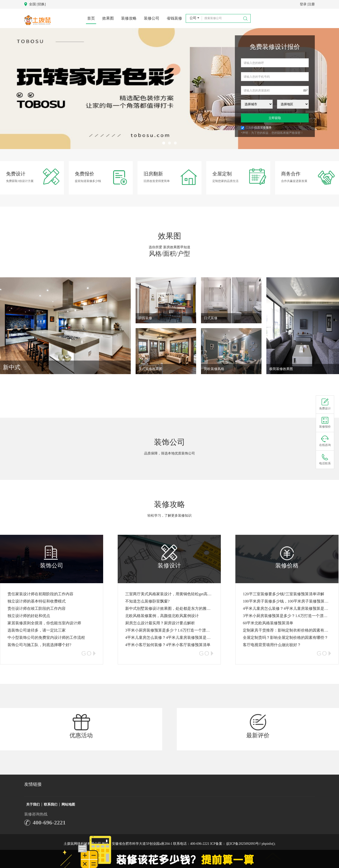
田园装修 (145, 318)
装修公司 (152, 18)
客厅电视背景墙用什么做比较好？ (272, 645)
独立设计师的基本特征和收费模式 (37, 601)
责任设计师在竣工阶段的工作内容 (37, 608)
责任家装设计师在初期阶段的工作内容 (40, 594)
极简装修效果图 (281, 369)
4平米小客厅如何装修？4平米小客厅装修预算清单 (168, 645)
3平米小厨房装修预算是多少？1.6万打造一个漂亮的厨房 (173, 630)
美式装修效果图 (150, 369)
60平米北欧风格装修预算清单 (268, 623)
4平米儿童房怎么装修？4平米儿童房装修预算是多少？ (172, 638)
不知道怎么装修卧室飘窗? (147, 601)
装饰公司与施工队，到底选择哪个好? (39, 645)
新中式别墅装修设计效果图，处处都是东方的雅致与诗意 (174, 608)
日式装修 (211, 318)
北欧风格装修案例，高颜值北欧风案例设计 (162, 616)
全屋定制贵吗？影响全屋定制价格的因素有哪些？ (285, 638)
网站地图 (68, 804)
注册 (311, 4)
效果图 (108, 18)
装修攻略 (129, 18)
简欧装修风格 (214, 369)
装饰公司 (169, 442)
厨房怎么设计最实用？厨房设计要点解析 (160, 623)
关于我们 (33, 804)
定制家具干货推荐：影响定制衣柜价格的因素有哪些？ (289, 630)
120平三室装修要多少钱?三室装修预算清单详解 (284, 594)
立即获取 (275, 118)
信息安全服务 (263, 128)
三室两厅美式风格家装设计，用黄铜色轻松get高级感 (170, 594)
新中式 (12, 367)
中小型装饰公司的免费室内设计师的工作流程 (46, 638)
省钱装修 (174, 18)
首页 (91, 18)
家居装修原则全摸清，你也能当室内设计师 (44, 623)
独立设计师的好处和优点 (29, 616)
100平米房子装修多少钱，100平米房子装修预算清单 (288, 601)
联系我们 (51, 804)
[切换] (41, 4)
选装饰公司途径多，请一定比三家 (37, 630)
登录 (303, 4)
